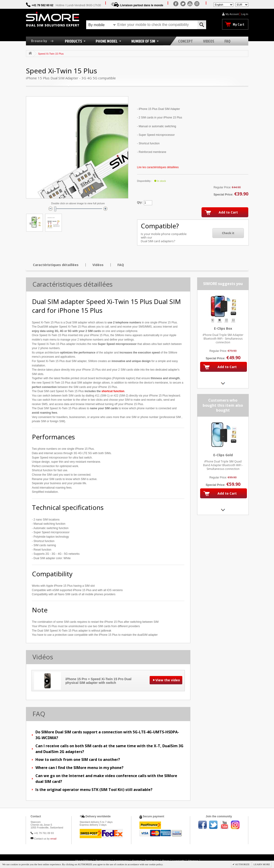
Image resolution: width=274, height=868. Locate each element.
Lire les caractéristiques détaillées (158, 167)
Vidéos (98, 265)
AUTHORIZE (242, 864)
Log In (245, 14)
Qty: (140, 202)
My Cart (239, 24)
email (53, 839)
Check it (228, 233)
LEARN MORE (262, 864)
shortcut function (113, 391)
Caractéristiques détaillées (56, 265)
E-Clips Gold (223, 455)
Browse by (44, 41)
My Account (232, 14)
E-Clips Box (223, 328)
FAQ (121, 265)
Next (223, 383)
